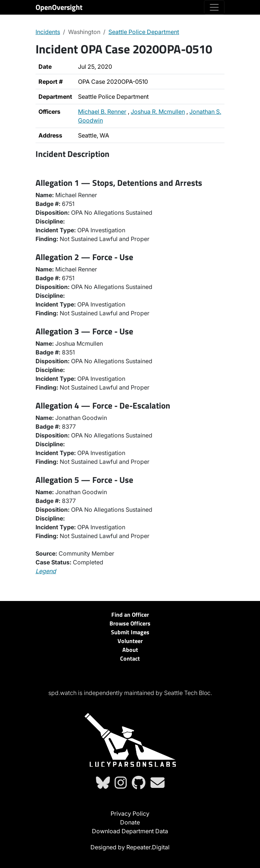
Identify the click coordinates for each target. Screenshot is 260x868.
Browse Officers (130, 623)
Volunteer (130, 641)
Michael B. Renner (102, 112)
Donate (130, 822)
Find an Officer (130, 615)
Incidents (48, 32)
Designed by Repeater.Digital (130, 847)
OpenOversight (59, 7)
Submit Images (130, 632)
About (130, 650)
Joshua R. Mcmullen (158, 112)
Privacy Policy (130, 813)
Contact (130, 658)
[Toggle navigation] (214, 7)
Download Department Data (130, 831)
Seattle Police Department (144, 32)
